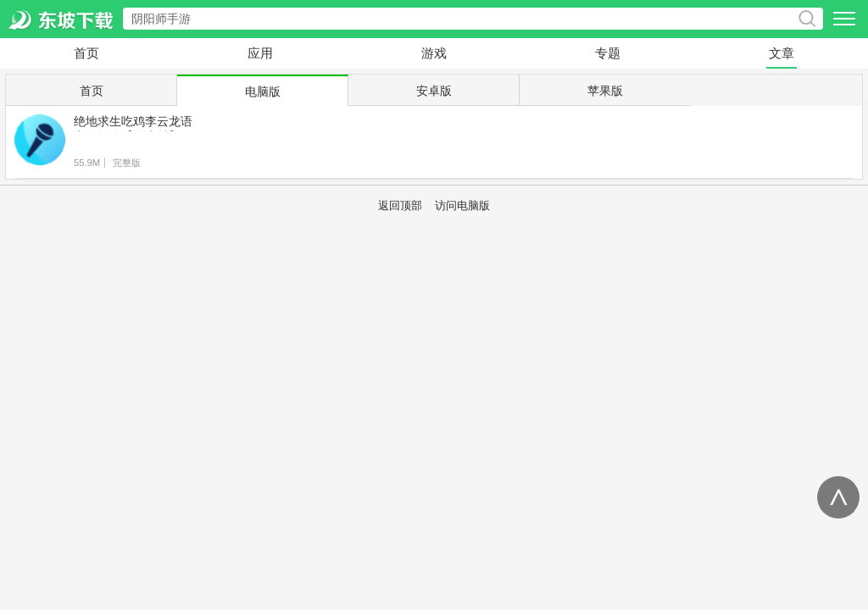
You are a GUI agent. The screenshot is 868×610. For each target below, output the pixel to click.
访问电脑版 (462, 206)
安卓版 (434, 91)
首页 (86, 53)
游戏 (434, 53)
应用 (260, 53)
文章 (782, 53)
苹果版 (605, 91)
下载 (818, 143)
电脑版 (263, 91)
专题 (608, 53)
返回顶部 (400, 206)
